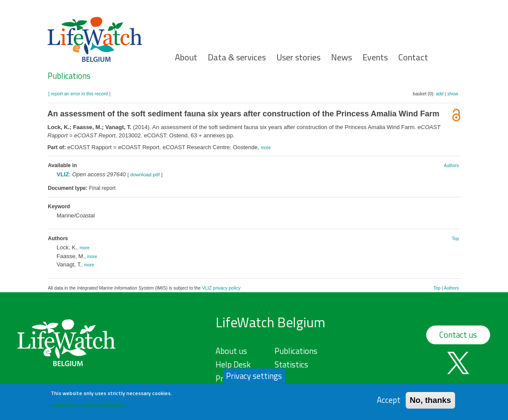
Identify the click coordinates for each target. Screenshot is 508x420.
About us (231, 351)
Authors (451, 166)
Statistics (291, 364)
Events (375, 57)
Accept (389, 403)
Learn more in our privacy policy (89, 408)
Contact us (458, 335)
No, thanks (430, 403)
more (266, 148)
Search (473, 66)
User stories (298, 57)
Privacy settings (254, 378)
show (453, 94)
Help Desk (233, 364)
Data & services (237, 57)
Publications (69, 76)
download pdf (145, 175)
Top (456, 239)
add (440, 94)
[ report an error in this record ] (80, 94)
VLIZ (63, 174)
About (186, 57)
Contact (413, 57)
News (341, 57)
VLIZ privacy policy (221, 288)
